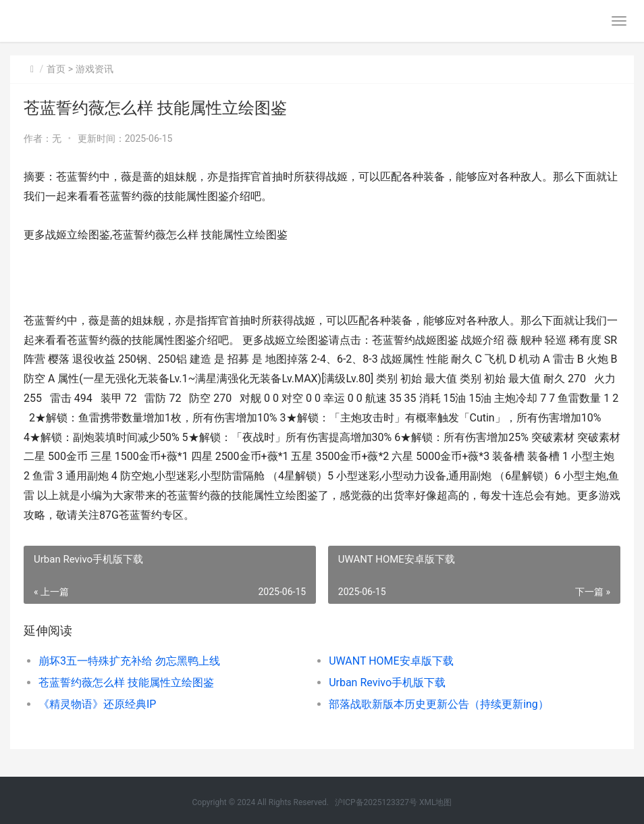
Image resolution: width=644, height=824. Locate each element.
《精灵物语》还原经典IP (97, 704)
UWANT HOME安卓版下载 (391, 661)
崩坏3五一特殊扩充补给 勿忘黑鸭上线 (129, 661)
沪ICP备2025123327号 (376, 802)
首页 (56, 69)
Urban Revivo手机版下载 (387, 683)
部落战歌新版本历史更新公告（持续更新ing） (439, 704)
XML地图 (435, 802)
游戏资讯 (95, 69)
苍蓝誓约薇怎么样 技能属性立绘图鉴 (126, 683)
